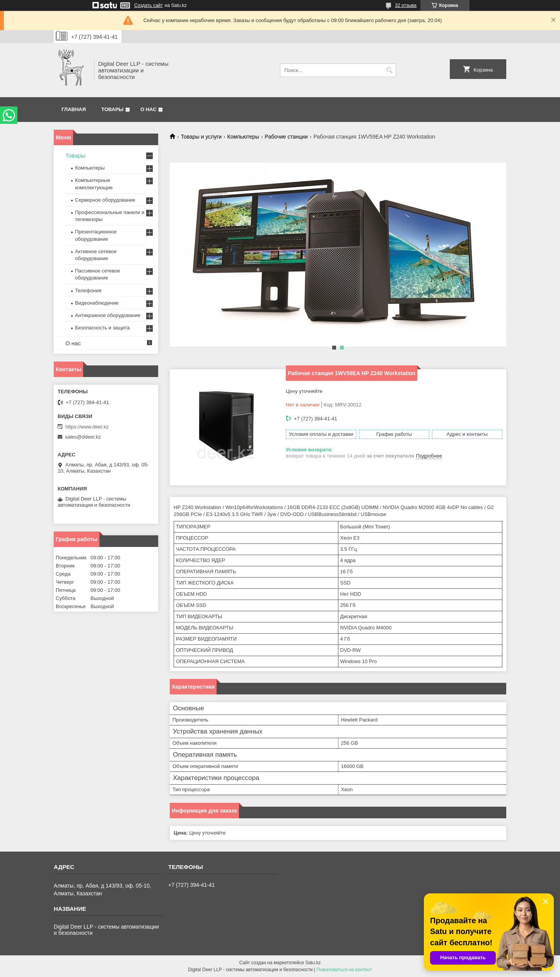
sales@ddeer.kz (83, 437)
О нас (149, 109)
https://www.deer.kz (87, 427)
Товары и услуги (201, 137)
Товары (112, 109)
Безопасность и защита (102, 328)
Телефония (88, 291)
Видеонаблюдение (97, 303)
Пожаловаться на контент (344, 970)
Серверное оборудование (105, 200)
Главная (74, 109)
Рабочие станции (286, 137)
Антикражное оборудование (108, 315)
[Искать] (389, 70)
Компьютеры (243, 137)
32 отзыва (406, 5)
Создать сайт (149, 5)
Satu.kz (313, 963)
